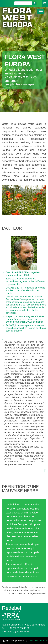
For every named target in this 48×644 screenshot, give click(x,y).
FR (45, 3)
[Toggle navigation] (41, 11)
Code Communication (38, 640)
